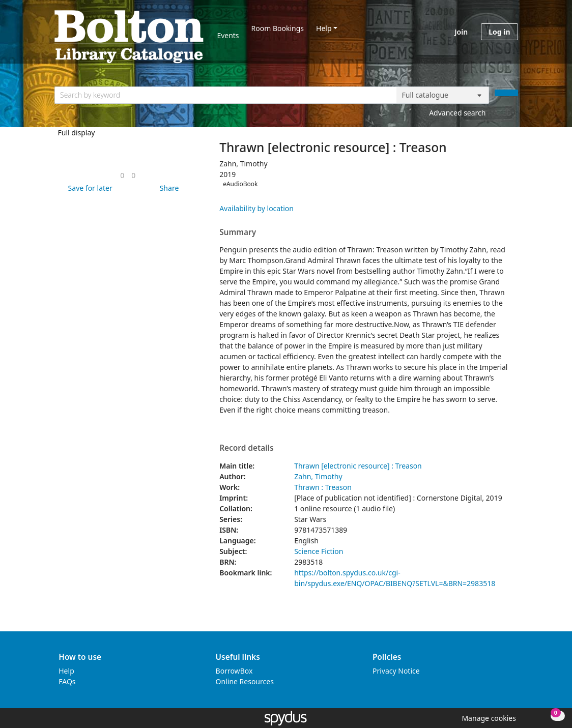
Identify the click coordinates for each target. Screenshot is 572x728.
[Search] (506, 93)
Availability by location (256, 208)
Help (324, 28)
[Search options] (443, 95)
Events (228, 35)
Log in (499, 32)
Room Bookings (278, 28)
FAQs (67, 681)
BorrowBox (234, 671)
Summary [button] (238, 232)
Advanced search (457, 113)
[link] (122, 175)
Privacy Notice (396, 671)
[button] (89, 188)
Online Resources (245, 681)
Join (461, 32)
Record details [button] (246, 448)
